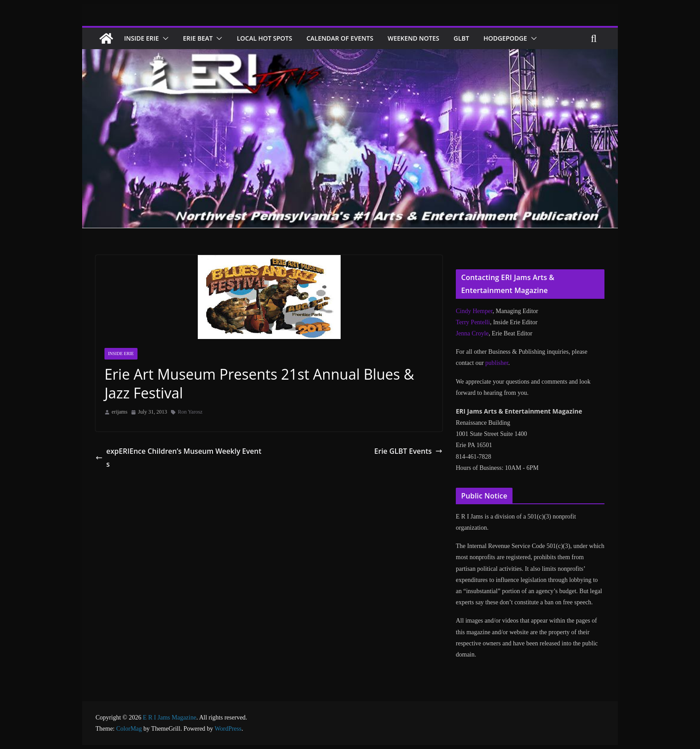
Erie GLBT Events (408, 451)
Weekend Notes (431, 38)
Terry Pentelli (473, 322)
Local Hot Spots (273, 38)
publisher (497, 363)
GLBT (481, 38)
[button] (167, 38)
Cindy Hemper (474, 311)
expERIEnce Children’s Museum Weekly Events (175, 451)
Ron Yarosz (190, 412)
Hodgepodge (527, 38)
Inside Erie (143, 38)
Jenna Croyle (472, 333)
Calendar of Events (353, 38)
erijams (119, 412)
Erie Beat (203, 38)
